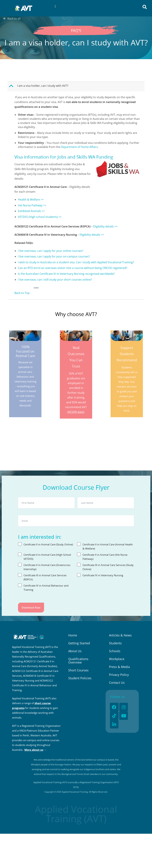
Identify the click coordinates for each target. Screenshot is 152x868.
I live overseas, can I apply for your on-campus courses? (54, 256)
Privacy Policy (119, 675)
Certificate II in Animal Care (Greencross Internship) (47, 567)
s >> (42, 211)
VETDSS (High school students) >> (40, 217)
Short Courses (78, 670)
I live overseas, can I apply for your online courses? (51, 251)
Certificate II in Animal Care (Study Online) (48, 544)
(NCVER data (75, 412)
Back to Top (22, 293)
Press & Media (119, 667)
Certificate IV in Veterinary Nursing (103, 575)
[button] (55, 6)
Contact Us (117, 683)
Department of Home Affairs (79, 147)
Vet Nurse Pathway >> (32, 205)
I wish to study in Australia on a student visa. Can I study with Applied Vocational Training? (76, 262)
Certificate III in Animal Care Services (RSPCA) (45, 577)
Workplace (117, 659)
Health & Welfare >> (31, 200)
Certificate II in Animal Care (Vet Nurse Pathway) (105, 557)
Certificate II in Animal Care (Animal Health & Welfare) (108, 546)
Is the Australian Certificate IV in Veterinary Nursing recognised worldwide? (66, 274)
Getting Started (79, 643)
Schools (115, 651)
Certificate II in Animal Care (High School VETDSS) (47, 557)
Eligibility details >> (105, 226)
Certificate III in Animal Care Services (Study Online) (108, 567)
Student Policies (80, 678)
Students (115, 643)
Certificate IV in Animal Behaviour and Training (46, 588)
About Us (75, 651)
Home (73, 635)
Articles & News (120, 635)
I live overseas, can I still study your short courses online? (55, 280)
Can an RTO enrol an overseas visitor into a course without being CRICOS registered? (73, 268)
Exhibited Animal (29, 211)
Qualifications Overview (78, 661)
